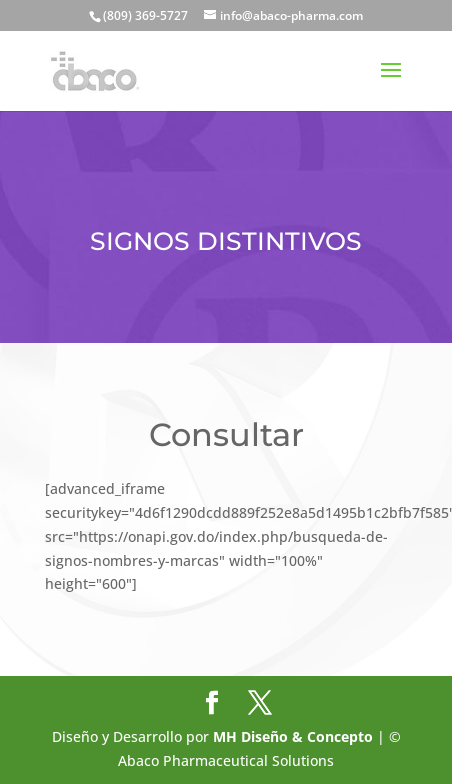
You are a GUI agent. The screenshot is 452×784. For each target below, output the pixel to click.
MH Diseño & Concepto (295, 736)
